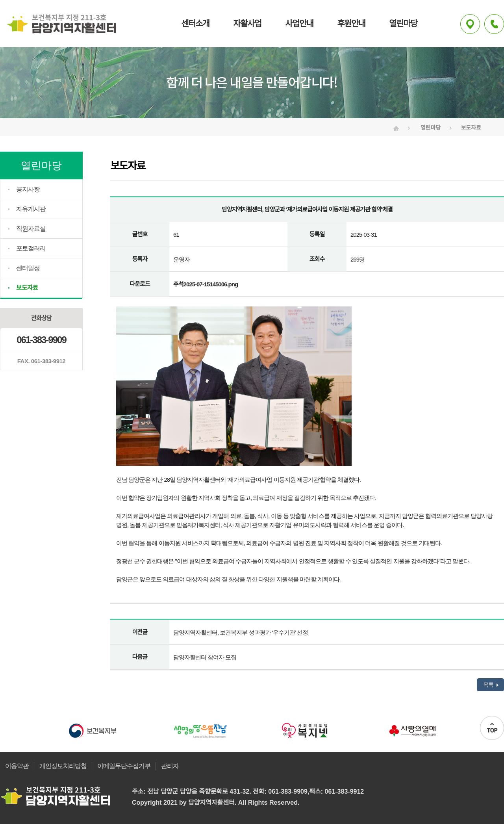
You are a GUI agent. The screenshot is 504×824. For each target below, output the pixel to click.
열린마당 (403, 23)
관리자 (170, 766)
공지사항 (28, 189)
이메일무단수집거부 (124, 766)
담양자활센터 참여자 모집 (205, 657)
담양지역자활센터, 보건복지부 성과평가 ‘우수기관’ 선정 (241, 632)
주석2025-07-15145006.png (206, 284)
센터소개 (195, 23)
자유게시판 (31, 209)
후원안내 (351, 23)
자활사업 (247, 23)
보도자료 (27, 288)
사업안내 (299, 23)
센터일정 (28, 268)
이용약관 (17, 766)
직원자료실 (31, 229)
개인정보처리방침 (63, 766)
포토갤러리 (31, 248)
